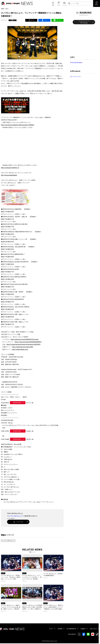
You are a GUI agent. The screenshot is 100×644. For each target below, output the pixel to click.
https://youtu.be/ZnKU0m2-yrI (10, 168)
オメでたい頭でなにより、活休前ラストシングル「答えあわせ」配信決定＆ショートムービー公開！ (11, 577)
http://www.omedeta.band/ (9, 175)
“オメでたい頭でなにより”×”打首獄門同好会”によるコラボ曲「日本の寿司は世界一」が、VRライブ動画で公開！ (32, 607)
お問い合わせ (93, 629)
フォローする (18, 522)
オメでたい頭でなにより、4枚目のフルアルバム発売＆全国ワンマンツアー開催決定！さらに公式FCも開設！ (53, 607)
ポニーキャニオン (76, 76)
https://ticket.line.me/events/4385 (23, 347)
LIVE (7, 9)
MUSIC (14, 20)
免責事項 (83, 629)
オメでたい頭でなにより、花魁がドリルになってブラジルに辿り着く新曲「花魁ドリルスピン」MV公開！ (11, 607)
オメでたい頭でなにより (15, 516)
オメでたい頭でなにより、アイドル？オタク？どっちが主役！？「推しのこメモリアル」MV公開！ (32, 577)
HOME (2, 9)
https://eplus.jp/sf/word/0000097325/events (25, 339)
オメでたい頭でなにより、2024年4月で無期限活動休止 (53, 575)
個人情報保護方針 (71, 629)
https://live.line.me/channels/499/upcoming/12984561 (18, 125)
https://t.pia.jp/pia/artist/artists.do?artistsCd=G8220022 (23, 344)
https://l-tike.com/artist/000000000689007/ (28, 342)
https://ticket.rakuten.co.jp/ (20, 349)
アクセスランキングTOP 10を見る (84, 22)
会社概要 (60, 629)
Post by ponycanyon (76, 62)
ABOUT (51, 629)
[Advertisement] (83, 40)
